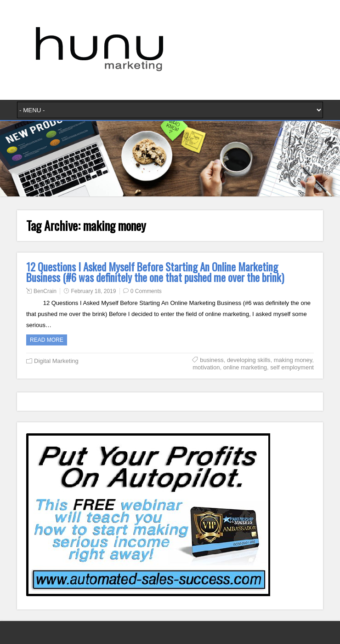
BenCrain (45, 291)
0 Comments (146, 291)
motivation (206, 367)
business (212, 360)
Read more (47, 340)
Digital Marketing (56, 361)
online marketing (245, 367)
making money (293, 360)
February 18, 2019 (93, 291)
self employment (292, 367)
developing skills (249, 360)
